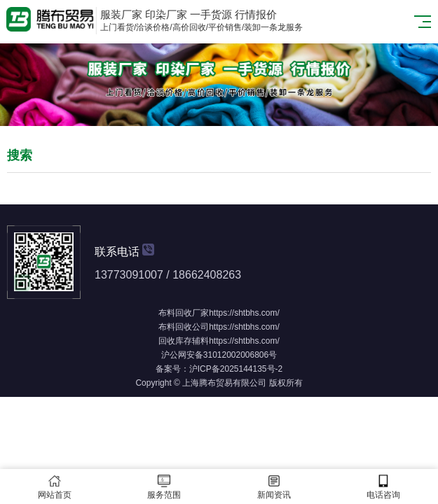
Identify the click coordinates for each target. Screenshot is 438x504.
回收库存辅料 (184, 341)
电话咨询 (383, 487)
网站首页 (55, 487)
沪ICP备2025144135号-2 (236, 369)
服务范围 (164, 487)
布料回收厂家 (184, 313)
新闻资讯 (274, 487)
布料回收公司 (184, 327)
